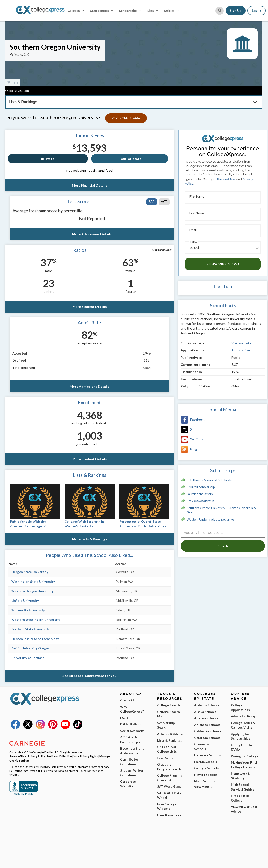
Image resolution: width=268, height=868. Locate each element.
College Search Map (169, 714)
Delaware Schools (208, 755)
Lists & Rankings (170, 740)
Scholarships (130, 11)
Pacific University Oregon (31, 648)
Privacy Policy (37, 756)
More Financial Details (90, 185)
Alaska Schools (205, 712)
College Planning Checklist (170, 778)
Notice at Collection (60, 756)
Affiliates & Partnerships (130, 740)
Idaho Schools (205, 781)
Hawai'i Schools (206, 775)
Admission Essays (244, 716)
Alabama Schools (207, 705)
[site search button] (220, 11)
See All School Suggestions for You (89, 676)
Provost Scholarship (200, 501)
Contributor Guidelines (129, 762)
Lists (153, 11)
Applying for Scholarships (241, 736)
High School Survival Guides (243, 787)
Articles (171, 11)
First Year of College (240, 798)
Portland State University (31, 629)
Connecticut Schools (204, 746)
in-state (48, 159)
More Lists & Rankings (90, 539)
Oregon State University (30, 572)
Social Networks (132, 731)
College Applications (240, 708)
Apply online (241, 350)
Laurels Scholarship (200, 494)
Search (223, 546)
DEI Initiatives (131, 724)
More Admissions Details (92, 234)
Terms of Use (226, 179)
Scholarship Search (166, 725)
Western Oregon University (32, 591)
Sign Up (236, 11)
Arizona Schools (206, 718)
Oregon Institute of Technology (35, 639)
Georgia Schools (206, 768)
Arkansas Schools (207, 725)
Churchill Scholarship (201, 487)
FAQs (124, 718)
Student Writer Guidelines (132, 773)
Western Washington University (36, 620)
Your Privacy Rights (86, 756)
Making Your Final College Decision (244, 765)
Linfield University (25, 601)
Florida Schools (206, 762)
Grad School (166, 758)
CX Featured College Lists (167, 749)
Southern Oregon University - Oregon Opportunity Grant (222, 510)
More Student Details (90, 307)
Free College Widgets (167, 807)
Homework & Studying (241, 776)
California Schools (208, 731)
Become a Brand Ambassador (132, 751)
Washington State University (33, 582)
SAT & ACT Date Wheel (169, 795)
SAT (152, 202)
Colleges (76, 11)
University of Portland (28, 658)
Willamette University (28, 610)
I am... (194, 242)
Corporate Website (128, 784)
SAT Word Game (169, 786)
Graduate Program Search (169, 767)
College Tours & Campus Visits (243, 725)
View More (202, 787)
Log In (257, 11)
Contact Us (129, 700)
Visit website (241, 343)
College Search (169, 705)
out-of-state (131, 159)
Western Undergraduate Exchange (210, 519)
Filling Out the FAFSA (242, 747)
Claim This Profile (126, 118)
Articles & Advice (170, 734)
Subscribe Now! (223, 264)
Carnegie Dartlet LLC (45, 752)
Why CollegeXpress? (132, 709)
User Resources (169, 815)
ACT (164, 202)
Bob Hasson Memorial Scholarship (210, 480)
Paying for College (245, 756)
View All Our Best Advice (244, 809)
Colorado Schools (207, 738)
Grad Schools (101, 11)
